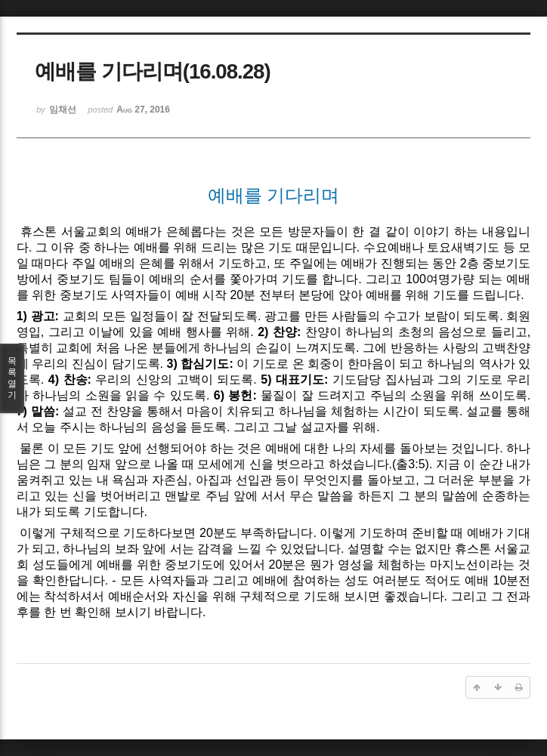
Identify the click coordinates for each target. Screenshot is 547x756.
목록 (12, 378)
